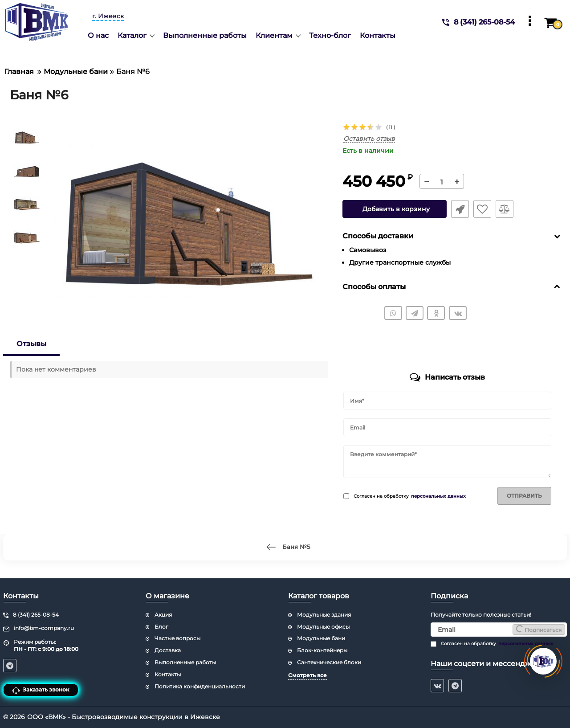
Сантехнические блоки (329, 662)
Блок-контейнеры (322, 650)
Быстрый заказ (460, 209)
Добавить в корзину (396, 209)
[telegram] (455, 686)
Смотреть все (307, 675)
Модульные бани (321, 638)
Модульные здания (324, 615)
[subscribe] (499, 630)
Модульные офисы (323, 627)
